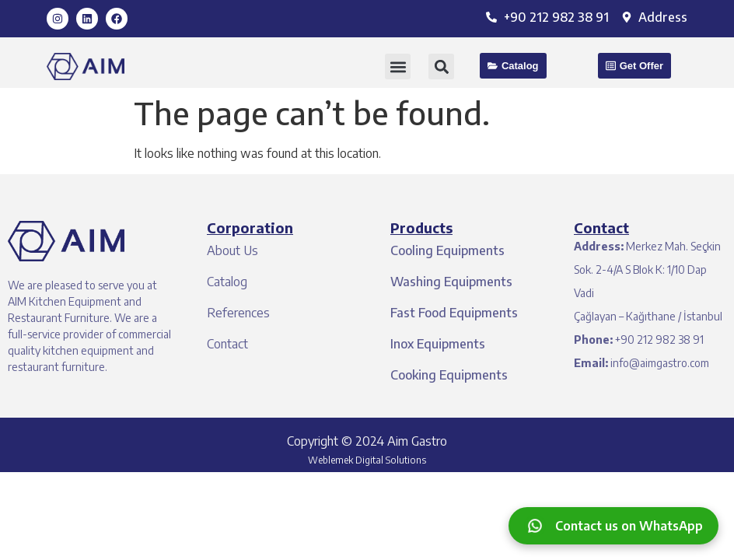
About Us (232, 250)
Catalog (227, 282)
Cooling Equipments (447, 250)
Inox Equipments (438, 344)
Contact (227, 344)
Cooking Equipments (449, 375)
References (238, 313)
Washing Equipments (451, 282)
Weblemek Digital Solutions (367, 460)
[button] (398, 66)
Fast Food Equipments (454, 313)
